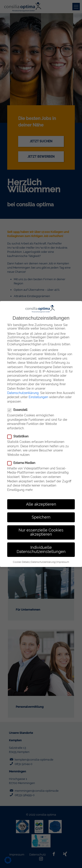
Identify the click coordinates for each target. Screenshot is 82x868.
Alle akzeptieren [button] (41, 501)
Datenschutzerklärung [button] (43, 559)
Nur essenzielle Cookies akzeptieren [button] (41, 529)
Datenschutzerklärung (23, 390)
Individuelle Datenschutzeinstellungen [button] (41, 547)
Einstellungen (38, 394)
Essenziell (17, 407)
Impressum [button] (63, 559)
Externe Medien (21, 460)
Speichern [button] (41, 514)
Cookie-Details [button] (21, 559)
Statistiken (18, 433)
